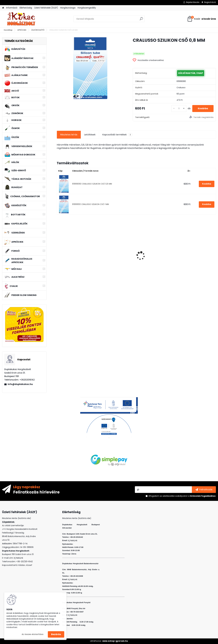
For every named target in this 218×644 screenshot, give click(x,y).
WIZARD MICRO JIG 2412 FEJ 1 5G (76, 250)
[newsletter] (204, 490)
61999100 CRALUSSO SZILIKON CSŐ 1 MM (91, 204)
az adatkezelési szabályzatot (174, 496)
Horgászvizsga (68, 8)
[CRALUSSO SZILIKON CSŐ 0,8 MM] (90, 68)
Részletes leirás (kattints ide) (77, 518)
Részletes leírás (69, 135)
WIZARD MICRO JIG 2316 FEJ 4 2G (155, 250)
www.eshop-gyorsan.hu (115, 641)
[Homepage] (3, 8)
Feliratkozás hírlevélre (36, 492)
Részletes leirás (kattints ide (16, 518)
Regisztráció (210, 2)
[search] (141, 20)
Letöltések (90, 135)
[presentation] (58, 251)
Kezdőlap (8, 30)
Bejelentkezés (193, 2)
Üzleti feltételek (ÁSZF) (46, 8)
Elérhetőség (26, 8)
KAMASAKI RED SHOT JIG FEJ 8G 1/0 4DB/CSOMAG (116, 259)
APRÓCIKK (22, 30)
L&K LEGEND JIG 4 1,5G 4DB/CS (196, 258)
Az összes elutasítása (33, 634)
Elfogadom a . (182, 496)
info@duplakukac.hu (20, 384)
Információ (12, 8)
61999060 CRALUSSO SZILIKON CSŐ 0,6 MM (92, 184)
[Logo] (21, 19)
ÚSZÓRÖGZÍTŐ (38, 30)
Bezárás (56, 634)
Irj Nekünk (18, 558)
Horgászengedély (87, 8)
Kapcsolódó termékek (117, 135)
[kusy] (179, 109)
